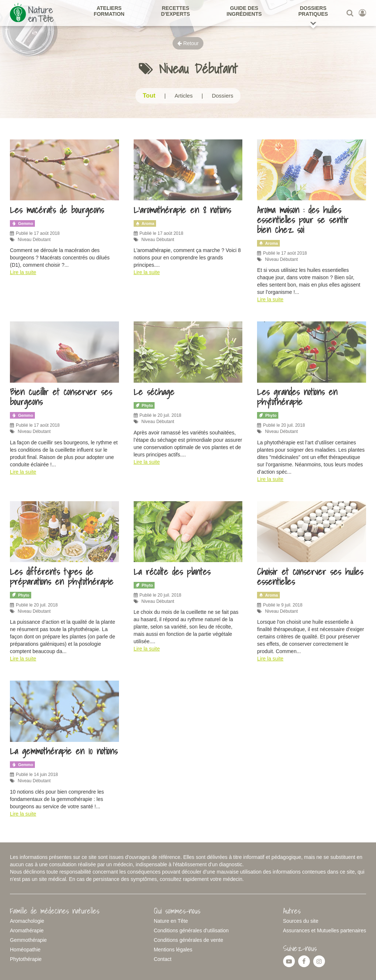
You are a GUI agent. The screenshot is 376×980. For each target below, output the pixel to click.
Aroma (145, 223)
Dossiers (223, 96)
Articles (183, 96)
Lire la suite (23, 272)
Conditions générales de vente (189, 940)
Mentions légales (173, 950)
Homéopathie (25, 950)
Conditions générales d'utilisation (191, 930)
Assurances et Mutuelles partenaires (325, 930)
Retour (188, 43)
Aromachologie (27, 921)
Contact (163, 959)
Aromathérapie (27, 930)
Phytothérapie (26, 959)
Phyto (144, 405)
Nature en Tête (171, 921)
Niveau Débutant (34, 240)
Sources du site (301, 921)
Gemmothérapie (28, 940)
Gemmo (22, 223)
